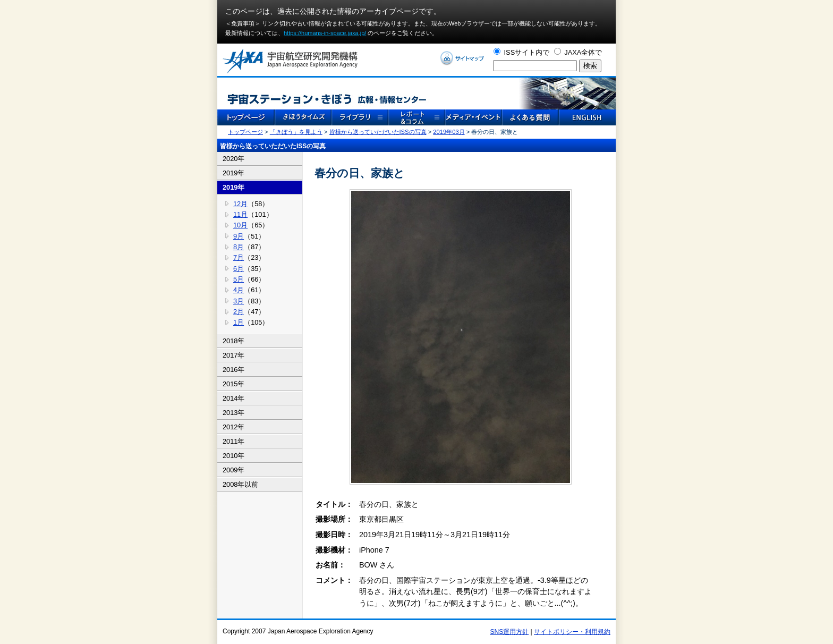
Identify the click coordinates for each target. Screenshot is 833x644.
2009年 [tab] (233, 470)
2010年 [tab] (233, 456)
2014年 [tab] (233, 398)
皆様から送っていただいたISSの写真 (378, 132)
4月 (239, 290)
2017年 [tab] (233, 355)
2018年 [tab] (233, 341)
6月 (239, 269)
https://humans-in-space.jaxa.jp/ (325, 33)
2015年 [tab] (233, 384)
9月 (239, 236)
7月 (239, 257)
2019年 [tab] (233, 173)
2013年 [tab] (233, 413)
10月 (240, 225)
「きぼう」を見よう (296, 132)
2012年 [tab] (233, 427)
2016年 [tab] (233, 370)
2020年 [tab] (233, 159)
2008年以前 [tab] (240, 484)
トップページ (245, 132)
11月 (240, 214)
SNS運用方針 (510, 632)
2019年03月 (449, 132)
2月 (239, 312)
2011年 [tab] (233, 441)
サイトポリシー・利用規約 (572, 632)
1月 (239, 322)
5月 (239, 279)
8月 (239, 247)
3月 (239, 301)
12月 (240, 204)
